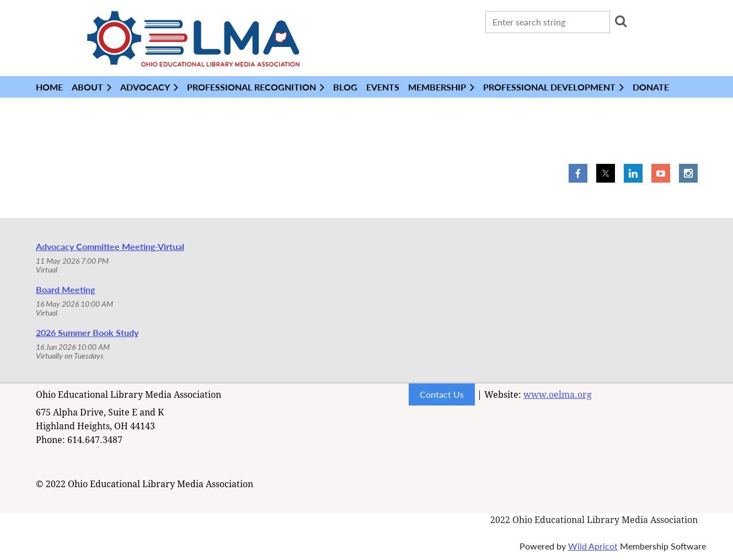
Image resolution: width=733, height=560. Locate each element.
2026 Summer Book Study (87, 332)
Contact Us (442, 394)
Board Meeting (65, 289)
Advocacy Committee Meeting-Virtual (110, 246)
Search (620, 21)
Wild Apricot (593, 546)
